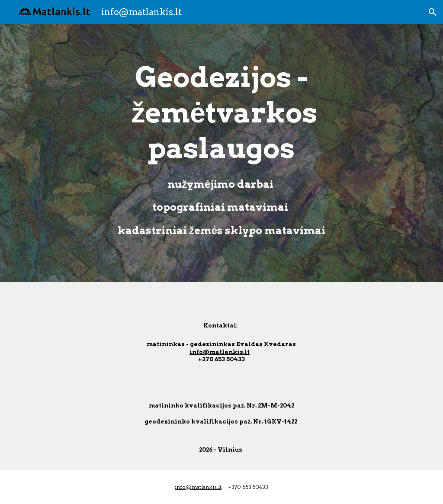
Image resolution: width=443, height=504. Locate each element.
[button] (433, 12)
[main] (221, 153)
